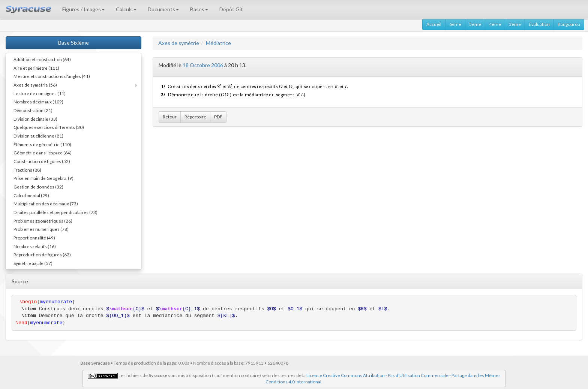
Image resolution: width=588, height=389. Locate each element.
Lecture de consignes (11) (40, 93)
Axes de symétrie (179, 43)
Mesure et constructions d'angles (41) (52, 76)
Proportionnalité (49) (34, 238)
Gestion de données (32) (38, 187)
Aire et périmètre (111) (36, 68)
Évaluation (539, 24)
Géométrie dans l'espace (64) (43, 153)
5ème (475, 24)
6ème (455, 24)
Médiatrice (218, 43)
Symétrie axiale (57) (33, 263)
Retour (170, 117)
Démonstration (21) (33, 110)
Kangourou (569, 24)
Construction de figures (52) (42, 161)
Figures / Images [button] (83, 9)
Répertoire (195, 117)
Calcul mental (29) (31, 195)
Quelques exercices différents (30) (49, 127)
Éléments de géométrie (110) (42, 144)
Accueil (434, 24)
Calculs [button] (126, 9)
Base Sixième (73, 43)
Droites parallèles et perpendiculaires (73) (55, 212)
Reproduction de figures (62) (42, 254)
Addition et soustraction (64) (42, 59)
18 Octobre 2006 (203, 65)
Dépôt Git (231, 9)
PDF (218, 117)
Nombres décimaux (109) (38, 102)
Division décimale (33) (35, 119)
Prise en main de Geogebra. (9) (43, 178)
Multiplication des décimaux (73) (46, 203)
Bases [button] (199, 9)
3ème (515, 24)
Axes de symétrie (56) (35, 85)
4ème (495, 24)
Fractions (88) (27, 170)
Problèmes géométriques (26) (43, 221)
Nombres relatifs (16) (35, 246)
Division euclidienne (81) (38, 136)
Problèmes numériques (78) (41, 229)
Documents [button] (163, 9)
